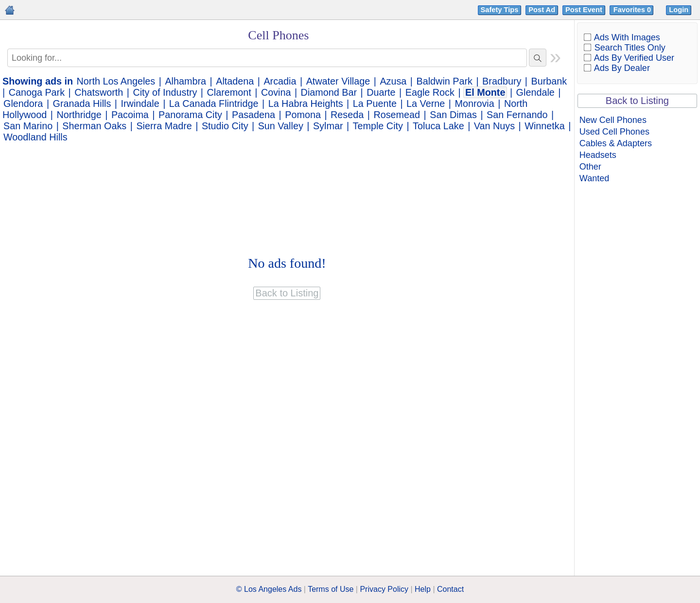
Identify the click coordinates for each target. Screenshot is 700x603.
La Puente (375, 103)
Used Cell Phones (614, 132)
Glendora (23, 103)
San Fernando (517, 115)
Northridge (79, 115)
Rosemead (397, 115)
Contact (450, 589)
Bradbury (502, 81)
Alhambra (185, 81)
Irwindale (140, 103)
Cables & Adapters (616, 143)
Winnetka (544, 126)
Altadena (235, 81)
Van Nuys (494, 126)
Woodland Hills (35, 137)
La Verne (426, 103)
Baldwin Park (445, 81)
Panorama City (190, 115)
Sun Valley (281, 126)
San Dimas (453, 115)
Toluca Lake (438, 126)
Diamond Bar (329, 92)
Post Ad (542, 10)
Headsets (598, 155)
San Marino (28, 126)
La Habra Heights (306, 103)
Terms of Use (331, 589)
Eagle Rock (430, 92)
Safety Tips (500, 10)
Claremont (229, 92)
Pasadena (254, 115)
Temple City (378, 126)
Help (423, 589)
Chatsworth (99, 92)
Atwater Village (338, 81)
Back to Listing (637, 101)
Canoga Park (37, 92)
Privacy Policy (384, 589)
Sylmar (328, 126)
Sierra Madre (164, 126)
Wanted (594, 178)
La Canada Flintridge (214, 103)
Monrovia (474, 103)
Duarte (381, 92)
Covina (276, 92)
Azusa (393, 81)
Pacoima (130, 115)
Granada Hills (82, 103)
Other (590, 167)
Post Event (584, 10)
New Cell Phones (613, 120)
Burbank (549, 81)
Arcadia (280, 81)
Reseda (347, 115)
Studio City (225, 126)
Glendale (535, 92)
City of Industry (165, 92)
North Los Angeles (116, 81)
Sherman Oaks (94, 126)
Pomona (303, 115)
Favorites (633, 10)
